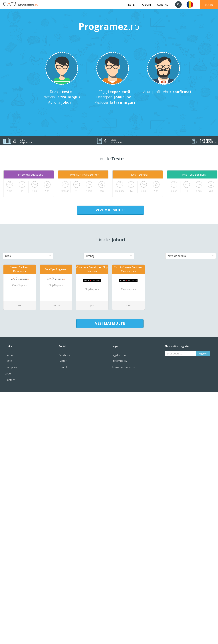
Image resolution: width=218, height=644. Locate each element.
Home (9, 355)
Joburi (9, 373)
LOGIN (209, 5)
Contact (10, 380)
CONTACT (163, 5)
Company (11, 367)
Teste (9, 361)
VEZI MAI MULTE (110, 210)
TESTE (130, 5)
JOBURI (146, 5)
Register (203, 354)
